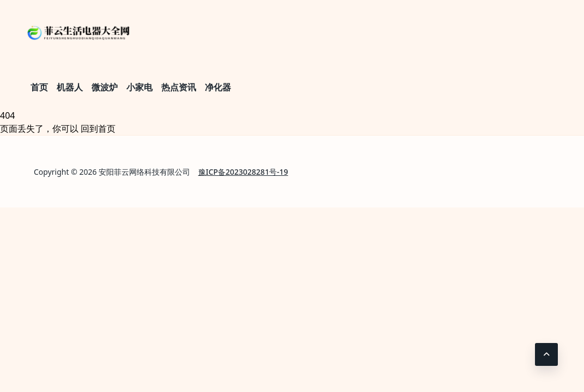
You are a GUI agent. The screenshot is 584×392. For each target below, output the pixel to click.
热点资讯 (179, 87)
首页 (39, 87)
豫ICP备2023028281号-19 (243, 172)
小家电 (139, 87)
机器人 (70, 87)
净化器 (218, 87)
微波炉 (105, 87)
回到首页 (98, 128)
